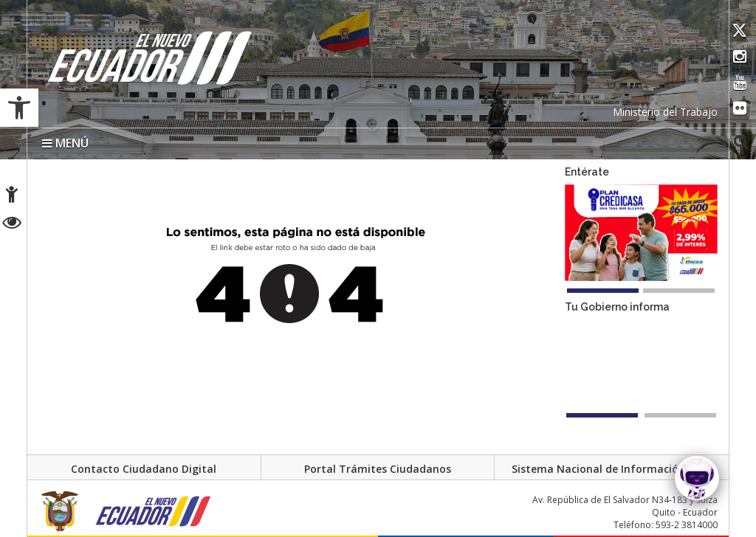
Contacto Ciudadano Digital (144, 470)
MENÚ (65, 143)
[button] (19, 108)
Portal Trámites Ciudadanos (378, 470)
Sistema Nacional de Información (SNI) (612, 470)
